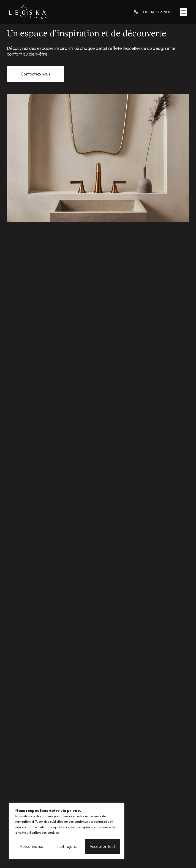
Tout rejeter (67, 846)
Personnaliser (33, 846)
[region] (67, 831)
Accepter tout (102, 846)
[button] (184, 12)
